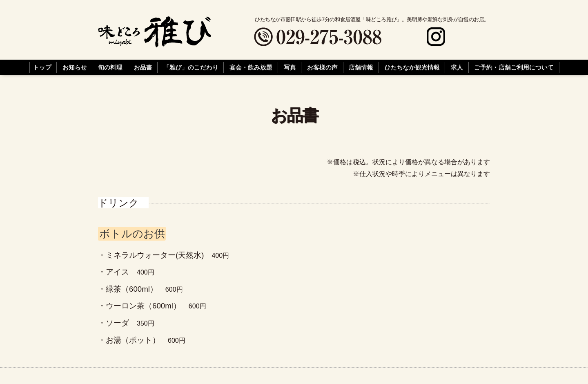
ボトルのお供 (132, 233)
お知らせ (75, 67)
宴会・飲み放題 (251, 67)
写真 (290, 67)
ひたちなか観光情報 (412, 67)
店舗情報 (361, 67)
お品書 (143, 67)
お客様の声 (322, 67)
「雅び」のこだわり (191, 67)
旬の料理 (110, 67)
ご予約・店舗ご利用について (514, 67)
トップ (42, 67)
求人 (457, 67)
